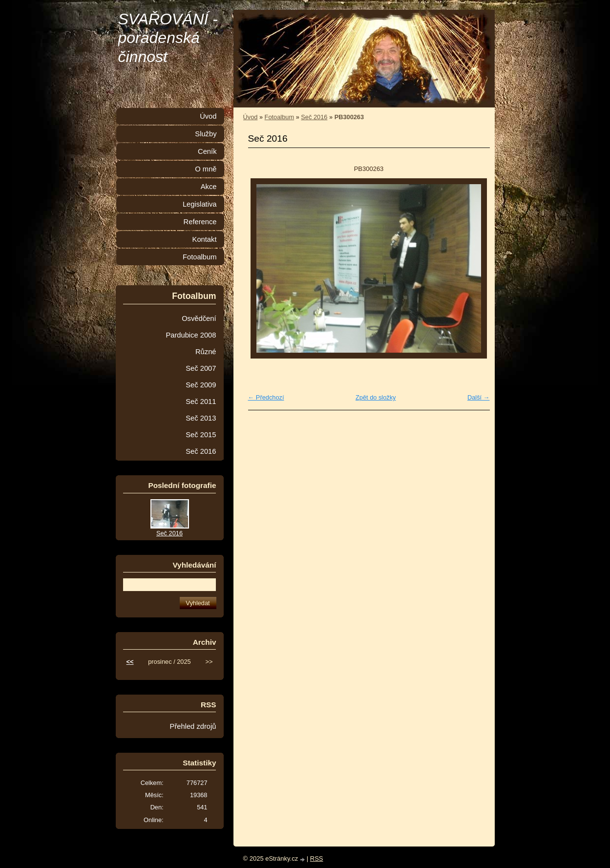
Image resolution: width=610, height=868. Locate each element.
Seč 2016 (314, 117)
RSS (317, 858)
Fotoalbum (279, 117)
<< (130, 662)
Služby (206, 134)
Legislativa (200, 204)
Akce (209, 187)
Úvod (251, 117)
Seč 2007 (201, 368)
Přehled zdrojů (193, 726)
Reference (200, 222)
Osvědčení (199, 318)
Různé (206, 352)
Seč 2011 (201, 402)
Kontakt (205, 239)
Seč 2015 (201, 435)
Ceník (207, 151)
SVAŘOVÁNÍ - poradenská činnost (168, 38)
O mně (206, 169)
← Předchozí (266, 397)
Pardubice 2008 (191, 335)
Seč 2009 (201, 385)
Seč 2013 (201, 418)
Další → (479, 397)
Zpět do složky (376, 397)
